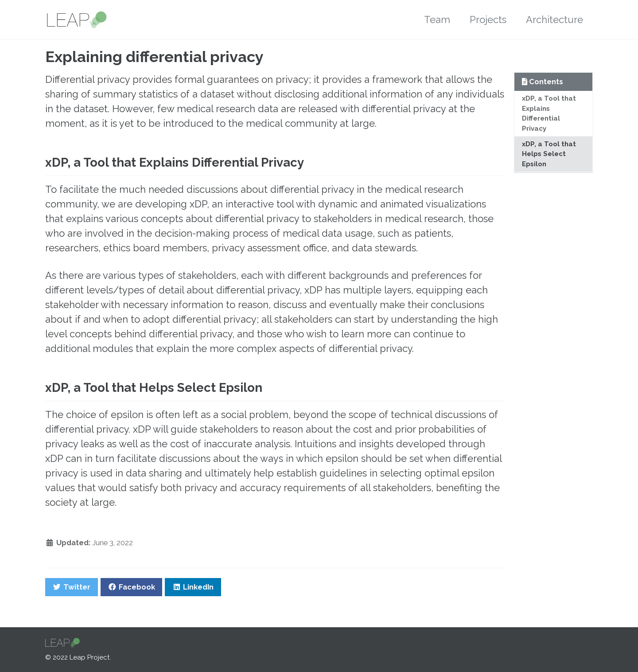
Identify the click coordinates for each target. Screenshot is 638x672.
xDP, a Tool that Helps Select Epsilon (549, 154)
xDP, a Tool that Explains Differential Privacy (549, 113)
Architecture (554, 20)
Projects (488, 20)
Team (437, 20)
